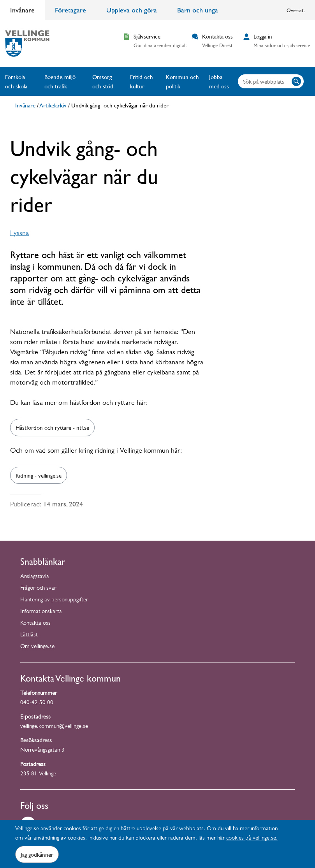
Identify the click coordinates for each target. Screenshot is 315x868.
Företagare (70, 10)
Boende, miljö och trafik (60, 81)
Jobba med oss (219, 81)
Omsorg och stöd (103, 81)
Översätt (296, 10)
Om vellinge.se (37, 647)
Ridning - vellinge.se (39, 475)
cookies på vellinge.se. (252, 839)
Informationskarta (41, 612)
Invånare (22, 10)
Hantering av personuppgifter (54, 600)
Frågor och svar (38, 589)
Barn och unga (198, 10)
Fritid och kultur (142, 81)
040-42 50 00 (37, 703)
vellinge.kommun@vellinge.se (54, 727)
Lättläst (29, 635)
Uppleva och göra (132, 10)
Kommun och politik (182, 81)
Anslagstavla (35, 577)
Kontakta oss (35, 624)
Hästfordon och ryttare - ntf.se (52, 427)
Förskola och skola (16, 81)
